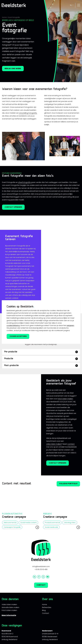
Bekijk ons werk (13, 68)
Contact (41, 615)
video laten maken (54, 474)
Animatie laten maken (10, 637)
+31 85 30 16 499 (41, 599)
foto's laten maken (65, 428)
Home (4, 17)
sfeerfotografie (24, 182)
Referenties (47, 637)
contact (71, 474)
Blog (44, 640)
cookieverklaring (13, 326)
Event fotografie (14, 17)
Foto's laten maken (9, 640)
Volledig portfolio (68, 513)
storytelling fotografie (28, 113)
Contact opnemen (13, 207)
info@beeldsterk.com (41, 596)
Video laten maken (9, 634)
